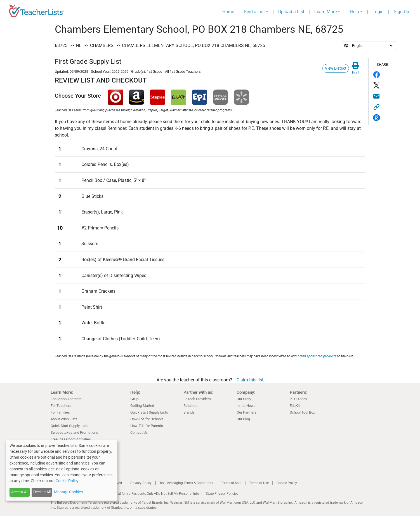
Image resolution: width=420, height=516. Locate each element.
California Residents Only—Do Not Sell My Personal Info (157, 494)
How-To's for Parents (147, 426)
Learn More (325, 12)
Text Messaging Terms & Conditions (186, 483)
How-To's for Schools (147, 419)
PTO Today (298, 399)
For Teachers (61, 406)
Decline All (42, 492)
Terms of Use (259, 483)
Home (228, 12)
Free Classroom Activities (71, 439)
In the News (246, 406)
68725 (61, 45)
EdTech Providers (197, 399)
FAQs (135, 399)
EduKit (295, 406)
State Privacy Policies (222, 494)
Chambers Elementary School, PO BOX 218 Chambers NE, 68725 (194, 45)
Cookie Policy (287, 483)
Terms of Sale (231, 483)
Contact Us (139, 432)
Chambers (102, 45)
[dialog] (62, 470)
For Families (60, 412)
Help (355, 12)
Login (378, 12)
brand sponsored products (317, 356)
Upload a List (291, 12)
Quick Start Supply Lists (69, 426)
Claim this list (250, 380)
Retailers (190, 406)
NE (79, 45)
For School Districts (66, 399)
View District (336, 68)
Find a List (254, 12)
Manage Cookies (68, 492)
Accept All (20, 492)
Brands (189, 412)
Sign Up (401, 12)
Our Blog (243, 419)
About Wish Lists (64, 419)
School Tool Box (302, 412)
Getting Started (142, 406)
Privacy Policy (141, 483)
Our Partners (246, 412)
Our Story (244, 399)
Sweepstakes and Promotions (74, 432)
